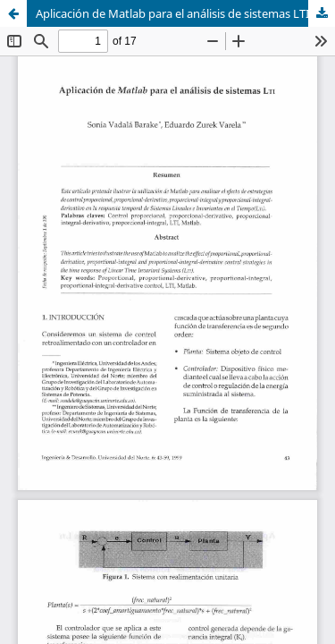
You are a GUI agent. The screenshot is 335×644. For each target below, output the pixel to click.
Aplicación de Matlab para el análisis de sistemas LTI (172, 13)
